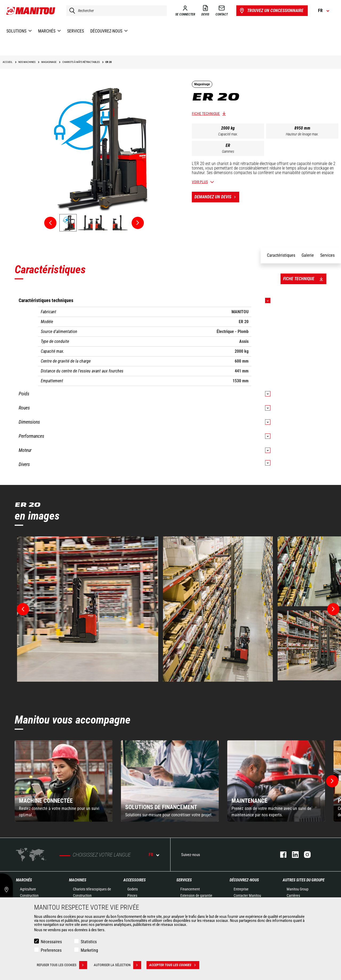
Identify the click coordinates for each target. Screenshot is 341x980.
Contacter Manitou (247, 895)
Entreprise (241, 889)
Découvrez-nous (244, 880)
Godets (133, 889)
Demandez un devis (217, 197)
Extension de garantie (196, 895)
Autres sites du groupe (304, 880)
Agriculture (28, 889)
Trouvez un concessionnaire (271, 11)
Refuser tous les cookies (62, 965)
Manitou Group (298, 889)
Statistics (89, 942)
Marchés (24, 880)
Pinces (132, 895)
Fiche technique (206, 114)
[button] (332, 781)
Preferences (51, 950)
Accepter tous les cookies (174, 965)
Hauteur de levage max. (302, 134)
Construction (29, 895)
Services (184, 880)
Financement (190, 889)
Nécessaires (51, 942)
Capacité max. (228, 134)
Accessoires (135, 880)
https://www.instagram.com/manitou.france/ (305, 855)
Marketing (89, 950)
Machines (78, 880)
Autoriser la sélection (117, 965)
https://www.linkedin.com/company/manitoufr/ (293, 855)
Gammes (228, 151)
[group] (64, 781)
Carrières (293, 895)
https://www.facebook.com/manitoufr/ (281, 855)
